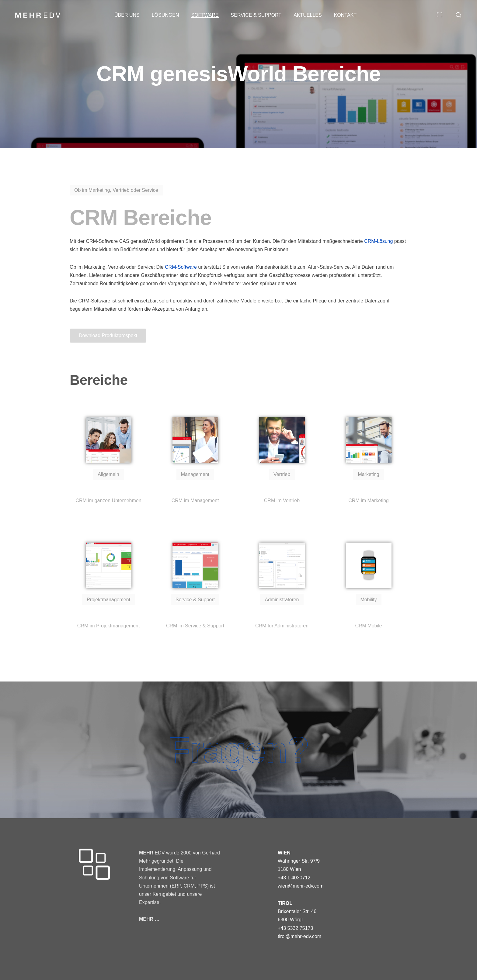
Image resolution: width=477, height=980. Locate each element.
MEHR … (149, 919)
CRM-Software (181, 267)
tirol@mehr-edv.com (299, 936)
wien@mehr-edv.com (301, 886)
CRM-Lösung (378, 241)
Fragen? (239, 750)
